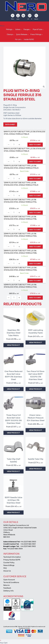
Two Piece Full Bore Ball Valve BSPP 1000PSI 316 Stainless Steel (35, 375)
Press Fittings (36, 34)
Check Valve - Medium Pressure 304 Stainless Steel (36, 418)
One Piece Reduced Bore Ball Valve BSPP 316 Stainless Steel (13, 375)
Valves (18, 29)
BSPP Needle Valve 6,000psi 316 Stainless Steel (14, 500)
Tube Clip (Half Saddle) (14, 460)
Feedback (7, 588)
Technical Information (12, 557)
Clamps (10, 34)
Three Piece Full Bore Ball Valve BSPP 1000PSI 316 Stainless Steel (13, 419)
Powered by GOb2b (24, 628)
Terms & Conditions (11, 582)
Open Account (9, 580)
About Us (7, 571)
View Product (13, 345)
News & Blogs (9, 565)
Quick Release (22, 34)
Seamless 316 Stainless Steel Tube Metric (14, 333)
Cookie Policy (9, 563)
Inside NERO (29, 39)
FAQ (5, 568)
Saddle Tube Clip (36, 459)
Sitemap (20, 627)
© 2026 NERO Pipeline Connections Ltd (34, 627)
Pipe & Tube (37, 29)
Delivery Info (8, 591)
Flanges (27, 29)
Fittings (9, 29)
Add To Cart (35, 145)
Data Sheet (10, 124)
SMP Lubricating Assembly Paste (36, 331)
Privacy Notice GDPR (12, 560)
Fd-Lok (18, 39)
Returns (6, 585)
